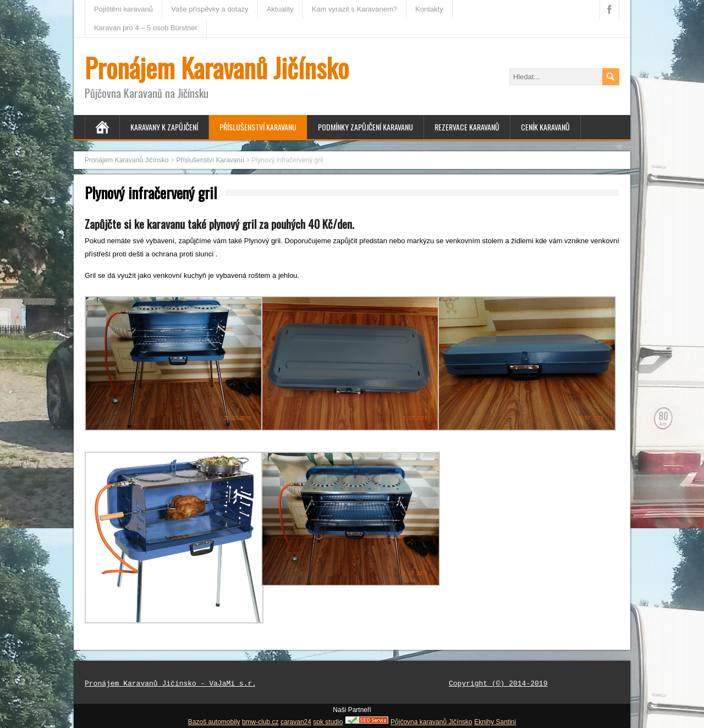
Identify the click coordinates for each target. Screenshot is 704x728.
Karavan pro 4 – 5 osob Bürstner (146, 28)
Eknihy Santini (495, 722)
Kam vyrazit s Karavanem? (354, 9)
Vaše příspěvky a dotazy (210, 9)
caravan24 (296, 722)
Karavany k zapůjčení (164, 127)
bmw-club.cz (260, 722)
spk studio (328, 722)
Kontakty (429, 9)
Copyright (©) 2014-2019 (498, 684)
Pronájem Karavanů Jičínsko (217, 67)
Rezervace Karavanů (467, 127)
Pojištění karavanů (123, 9)
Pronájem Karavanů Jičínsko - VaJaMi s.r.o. (175, 684)
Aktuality (280, 9)
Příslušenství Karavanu (258, 127)
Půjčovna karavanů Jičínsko (431, 722)
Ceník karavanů (545, 127)
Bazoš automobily (214, 722)
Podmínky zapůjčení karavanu (365, 127)
